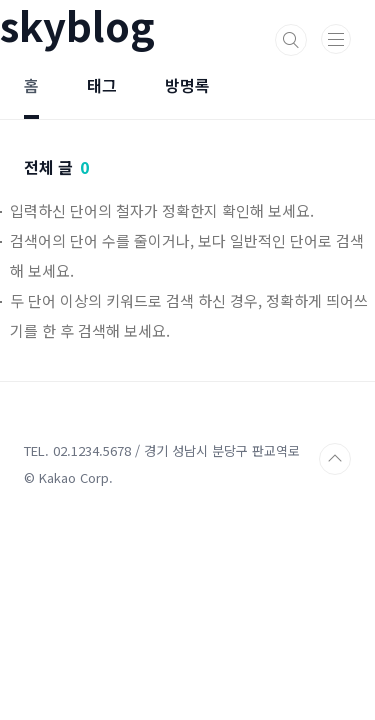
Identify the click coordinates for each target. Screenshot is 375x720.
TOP (335, 459)
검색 (291, 40)
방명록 (187, 85)
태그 (102, 85)
